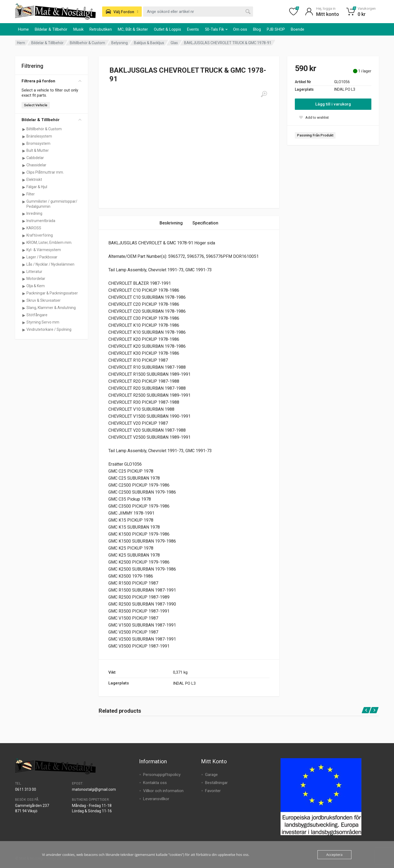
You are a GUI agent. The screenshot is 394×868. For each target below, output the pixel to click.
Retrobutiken (101, 29)
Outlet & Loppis (167, 29)
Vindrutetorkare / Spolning (49, 329)
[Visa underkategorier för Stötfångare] (24, 315)
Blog (257, 29)
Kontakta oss (155, 783)
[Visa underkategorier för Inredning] (24, 214)
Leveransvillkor (156, 799)
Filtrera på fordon (51, 81)
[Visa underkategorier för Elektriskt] (24, 180)
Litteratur (34, 272)
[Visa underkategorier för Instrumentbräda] (24, 221)
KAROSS (34, 228)
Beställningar (216, 783)
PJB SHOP (276, 29)
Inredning (34, 213)
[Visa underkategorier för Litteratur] (24, 272)
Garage (211, 775)
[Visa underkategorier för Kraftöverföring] (24, 236)
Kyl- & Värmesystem (44, 250)
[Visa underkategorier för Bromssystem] (24, 144)
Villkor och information (163, 791)
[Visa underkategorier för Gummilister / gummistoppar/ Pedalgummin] (24, 202)
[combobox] (198, 12)
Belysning (120, 43)
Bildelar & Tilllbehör (47, 43)
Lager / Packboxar (42, 257)
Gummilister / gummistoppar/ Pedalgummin (52, 204)
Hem (21, 43)
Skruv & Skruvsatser (44, 300)
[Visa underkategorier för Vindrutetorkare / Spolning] (24, 330)
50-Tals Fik (216, 29)
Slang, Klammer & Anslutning (51, 308)
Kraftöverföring (40, 235)
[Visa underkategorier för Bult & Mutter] (24, 151)
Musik (78, 29)
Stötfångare (37, 315)
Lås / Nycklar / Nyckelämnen (50, 264)
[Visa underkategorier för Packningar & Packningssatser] (24, 293)
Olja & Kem (36, 286)
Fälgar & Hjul (37, 187)
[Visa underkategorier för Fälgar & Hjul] (24, 187)
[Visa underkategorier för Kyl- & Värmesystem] (24, 250)
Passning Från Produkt (315, 135)
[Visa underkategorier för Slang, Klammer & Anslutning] (24, 308)
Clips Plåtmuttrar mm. (45, 172)
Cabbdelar (35, 158)
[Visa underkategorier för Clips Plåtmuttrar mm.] (24, 173)
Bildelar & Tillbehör (51, 29)
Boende (298, 29)
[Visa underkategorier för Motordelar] (24, 279)
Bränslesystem (39, 136)
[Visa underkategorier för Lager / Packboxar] (24, 257)
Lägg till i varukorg (333, 104)
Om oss (240, 29)
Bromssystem (38, 143)
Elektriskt (34, 180)
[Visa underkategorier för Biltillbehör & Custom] (24, 129)
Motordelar (36, 279)
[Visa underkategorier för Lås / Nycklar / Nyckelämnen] (24, 265)
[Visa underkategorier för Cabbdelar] (24, 158)
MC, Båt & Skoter (133, 29)
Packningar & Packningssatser (52, 293)
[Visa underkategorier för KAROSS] (24, 228)
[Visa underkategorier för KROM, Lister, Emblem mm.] (24, 243)
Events (193, 29)
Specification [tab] (205, 223)
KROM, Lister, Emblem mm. (49, 243)
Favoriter (213, 791)
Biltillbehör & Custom (87, 43)
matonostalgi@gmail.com (94, 789)
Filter (31, 194)
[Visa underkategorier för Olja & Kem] (24, 286)
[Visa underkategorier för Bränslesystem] (24, 136)
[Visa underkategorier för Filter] (24, 194)
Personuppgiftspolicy (162, 775)
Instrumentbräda (41, 221)
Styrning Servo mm (43, 322)
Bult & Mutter (38, 150)
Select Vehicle (36, 105)
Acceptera (334, 855)
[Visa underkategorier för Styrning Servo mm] (24, 322)
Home (23, 29)
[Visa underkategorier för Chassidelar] (24, 165)
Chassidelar (36, 165)
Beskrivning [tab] (171, 223)
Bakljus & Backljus (149, 43)
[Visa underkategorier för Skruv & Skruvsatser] (24, 301)
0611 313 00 (26, 789)
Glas (174, 43)
